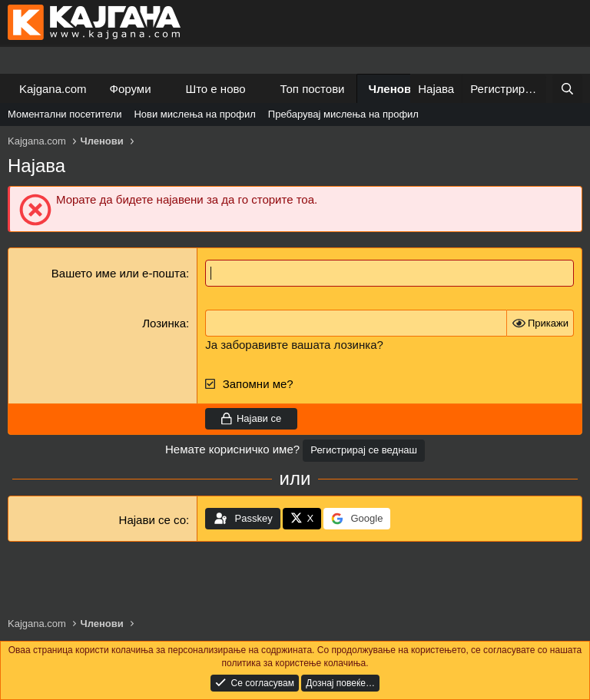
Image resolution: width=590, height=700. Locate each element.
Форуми (131, 89)
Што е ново (215, 89)
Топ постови (313, 89)
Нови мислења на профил (194, 114)
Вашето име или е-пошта (119, 273)
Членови (394, 89)
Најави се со (152, 520)
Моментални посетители (65, 114)
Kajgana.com (53, 89)
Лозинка (164, 323)
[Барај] (567, 89)
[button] (163, 89)
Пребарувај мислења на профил (343, 114)
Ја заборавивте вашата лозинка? (294, 345)
